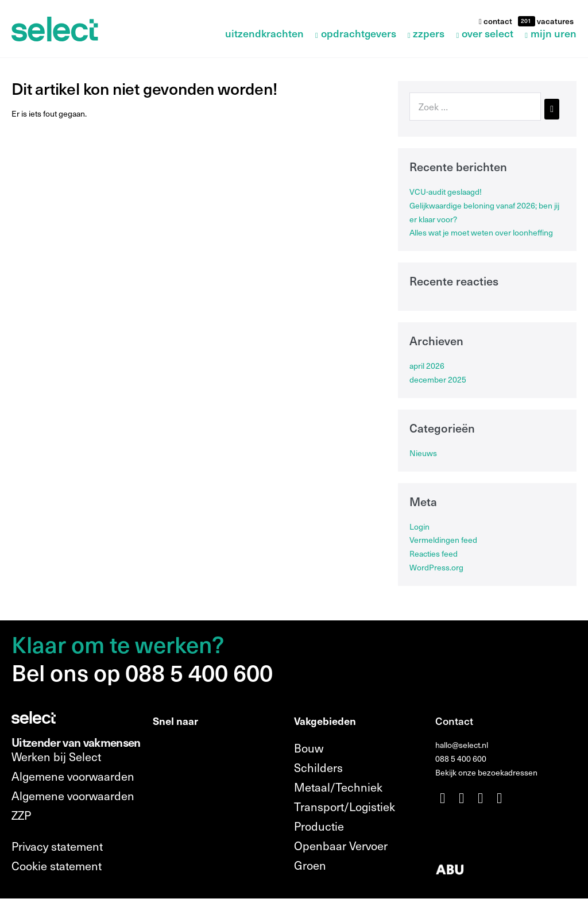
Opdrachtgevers (359, 34)
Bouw (309, 748)
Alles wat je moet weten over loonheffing (481, 232)
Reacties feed (434, 553)
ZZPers (429, 34)
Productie (319, 826)
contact (496, 21)
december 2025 (438, 379)
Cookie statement (57, 866)
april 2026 (427, 366)
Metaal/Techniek (338, 787)
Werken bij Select (56, 757)
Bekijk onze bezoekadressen (486, 772)
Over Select (488, 34)
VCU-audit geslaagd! (446, 192)
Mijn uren (554, 34)
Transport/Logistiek (345, 807)
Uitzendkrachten (264, 34)
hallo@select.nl (462, 745)
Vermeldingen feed (443, 540)
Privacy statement (57, 846)
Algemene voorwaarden (73, 776)
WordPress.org (436, 567)
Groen (310, 865)
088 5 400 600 (461, 759)
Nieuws (423, 453)
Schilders (318, 767)
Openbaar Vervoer (341, 846)
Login (419, 526)
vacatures (554, 21)
